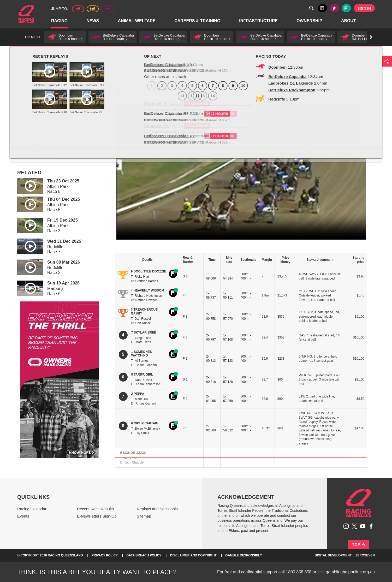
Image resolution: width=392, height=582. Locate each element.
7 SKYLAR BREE (144, 332)
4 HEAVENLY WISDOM (148, 290)
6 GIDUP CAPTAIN (145, 423)
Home (26, 14)
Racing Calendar (32, 509)
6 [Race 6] (73, 106)
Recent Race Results (95, 509)
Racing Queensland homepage (359, 503)
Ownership (310, 21)
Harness (93, 9)
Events (23, 516)
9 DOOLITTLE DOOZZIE (149, 271)
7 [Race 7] (83, 106)
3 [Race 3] (42, 106)
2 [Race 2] (32, 106)
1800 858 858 (299, 572)
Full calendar (346, 8)
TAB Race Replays (99, 51)
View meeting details (43, 119)
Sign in (364, 8)
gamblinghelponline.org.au (350, 572)
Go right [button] (371, 37)
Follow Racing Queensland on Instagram (346, 526)
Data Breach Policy (144, 555)
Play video (27, 185)
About (349, 21)
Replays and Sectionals (64, 51)
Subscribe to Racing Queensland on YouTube (363, 526)
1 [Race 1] (22, 106)
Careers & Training (198, 21)
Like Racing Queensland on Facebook (371, 526)
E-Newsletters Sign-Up (97, 516)
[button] (65, 37)
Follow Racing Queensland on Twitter (354, 526)
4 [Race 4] (52, 106)
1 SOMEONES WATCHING (142, 354)
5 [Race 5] (63, 106)
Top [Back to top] (359, 544)
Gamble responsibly (243, 555)
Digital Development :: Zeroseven (345, 555)
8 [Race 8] (93, 106)
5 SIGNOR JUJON (133, 453)
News (93, 21)
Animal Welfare (137, 21)
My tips (334, 8)
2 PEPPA (138, 394)
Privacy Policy (105, 555)
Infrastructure (259, 21)
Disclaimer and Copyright (193, 555)
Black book (322, 8)
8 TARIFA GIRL (142, 375)
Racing (60, 21)
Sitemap (144, 516)
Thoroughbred (78, 9)
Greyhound (107, 9)
